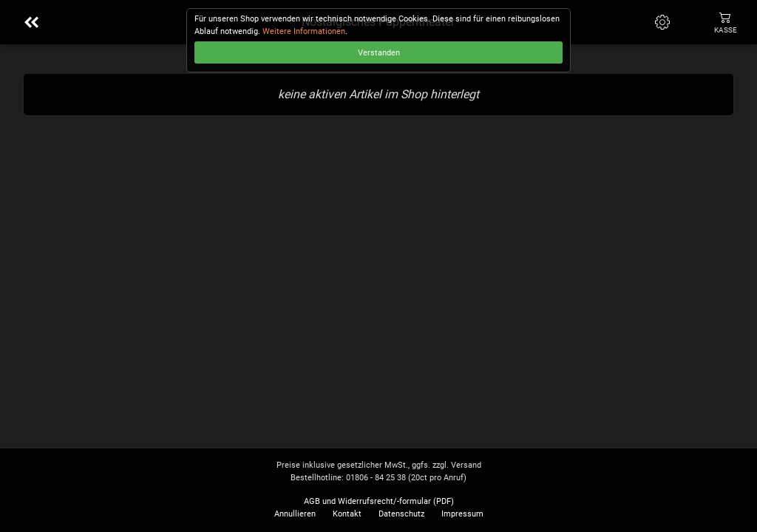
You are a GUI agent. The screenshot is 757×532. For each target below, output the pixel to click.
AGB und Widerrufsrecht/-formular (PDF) (379, 501)
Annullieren (295, 514)
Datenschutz (401, 514)
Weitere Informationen (304, 31)
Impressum (462, 514)
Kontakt (347, 514)
